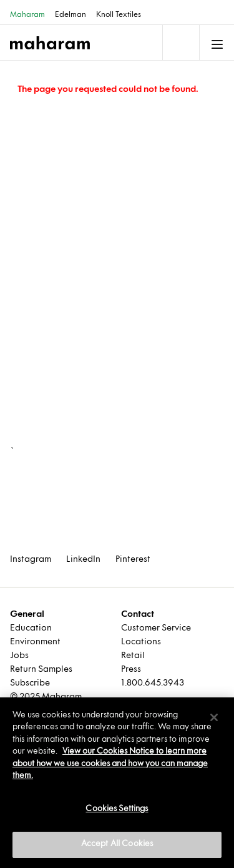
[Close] (214, 717)
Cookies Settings (117, 809)
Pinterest (133, 560)
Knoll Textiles (119, 15)
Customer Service (156, 628)
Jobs (19, 656)
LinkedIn (83, 560)
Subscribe (30, 683)
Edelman (71, 15)
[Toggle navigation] (180, 42)
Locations (141, 642)
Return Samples (41, 670)
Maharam (27, 15)
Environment (35, 642)
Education (31, 628)
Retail (133, 656)
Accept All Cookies (117, 844)
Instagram (31, 560)
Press (131, 670)
